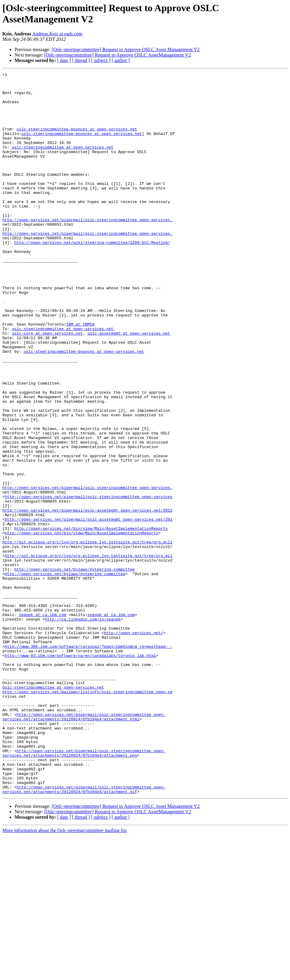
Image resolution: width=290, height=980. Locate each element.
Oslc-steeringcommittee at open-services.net (53, 811)
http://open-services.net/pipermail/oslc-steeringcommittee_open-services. (87, 250)
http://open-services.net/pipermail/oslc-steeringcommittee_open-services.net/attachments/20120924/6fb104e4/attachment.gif (84, 933)
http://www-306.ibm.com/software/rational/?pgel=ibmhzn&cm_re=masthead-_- (89, 762)
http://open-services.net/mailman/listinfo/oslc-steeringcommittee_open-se (87, 816)
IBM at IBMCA (81, 375)
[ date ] (64, 60)
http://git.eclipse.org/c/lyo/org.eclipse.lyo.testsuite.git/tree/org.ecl (89, 653)
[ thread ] (81, 60)
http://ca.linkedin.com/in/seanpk (83, 729)
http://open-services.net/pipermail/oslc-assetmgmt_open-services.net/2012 (87, 598)
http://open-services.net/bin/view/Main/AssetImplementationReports (91, 620)
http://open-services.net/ (133, 745)
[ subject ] (101, 60)
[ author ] (121, 60)
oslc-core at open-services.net (47, 386)
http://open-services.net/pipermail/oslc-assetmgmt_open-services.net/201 (89, 609)
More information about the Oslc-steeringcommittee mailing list (65, 975)
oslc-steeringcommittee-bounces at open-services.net (77, 141)
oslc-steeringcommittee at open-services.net (63, 162)
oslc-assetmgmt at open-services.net (129, 386)
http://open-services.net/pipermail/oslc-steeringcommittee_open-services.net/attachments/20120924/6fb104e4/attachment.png (84, 890)
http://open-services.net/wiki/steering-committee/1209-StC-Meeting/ (92, 277)
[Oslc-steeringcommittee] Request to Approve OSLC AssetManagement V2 (118, 55)
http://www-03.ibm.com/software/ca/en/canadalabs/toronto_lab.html (80, 772)
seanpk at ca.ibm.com (43, 723)
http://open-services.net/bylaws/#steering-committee (74, 669)
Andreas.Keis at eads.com (57, 34)
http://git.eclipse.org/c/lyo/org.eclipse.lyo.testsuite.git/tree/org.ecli (87, 636)
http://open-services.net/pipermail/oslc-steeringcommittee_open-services (89, 582)
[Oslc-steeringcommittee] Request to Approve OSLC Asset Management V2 (126, 49)
